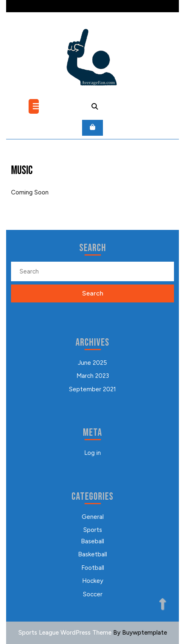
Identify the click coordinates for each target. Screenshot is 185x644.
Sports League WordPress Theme (65, 633)
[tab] (35, 106)
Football (93, 568)
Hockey (93, 581)
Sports (93, 530)
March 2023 (93, 376)
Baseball (92, 541)
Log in (92, 453)
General (93, 517)
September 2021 (92, 389)
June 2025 (92, 363)
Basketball (92, 554)
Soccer (93, 594)
